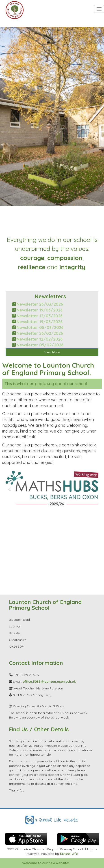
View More (52, 352)
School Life (69, 854)
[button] (10, 489)
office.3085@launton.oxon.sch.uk (49, 682)
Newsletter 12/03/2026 (40, 316)
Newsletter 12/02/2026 (40, 339)
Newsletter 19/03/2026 (40, 310)
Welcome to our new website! (49, 863)
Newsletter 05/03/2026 (40, 327)
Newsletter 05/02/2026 (40, 345)
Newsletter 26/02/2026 (40, 333)
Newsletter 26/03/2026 (40, 304)
